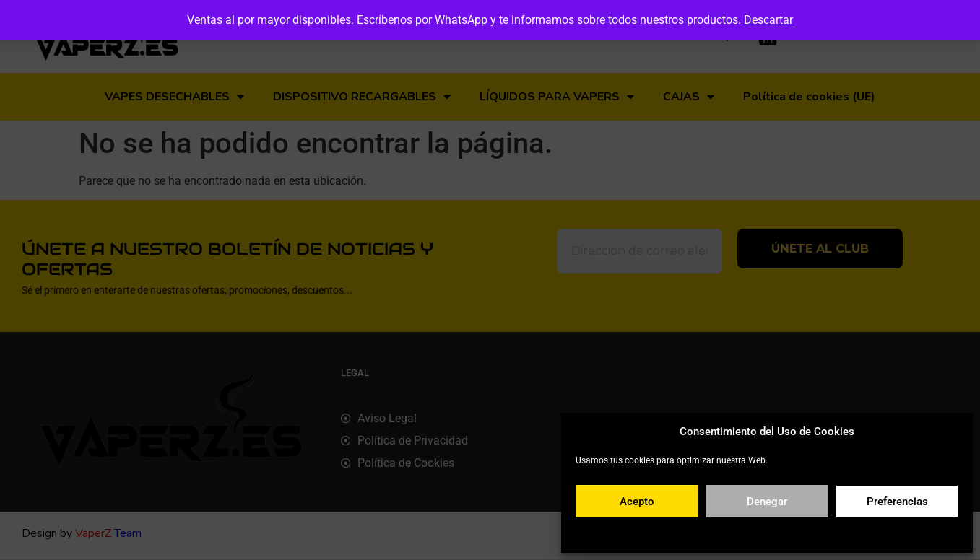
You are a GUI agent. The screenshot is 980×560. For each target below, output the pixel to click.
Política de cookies (697, 534)
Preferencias (897, 502)
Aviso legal (853, 534)
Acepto (637, 502)
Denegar (767, 502)
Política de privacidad (782, 534)
